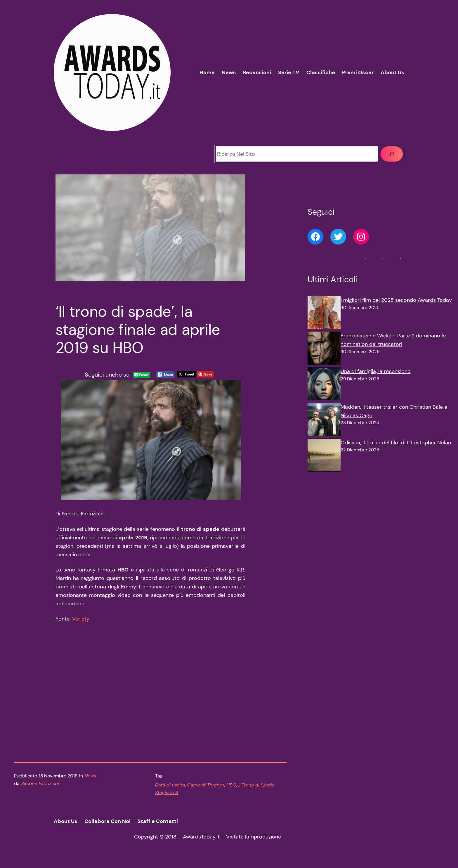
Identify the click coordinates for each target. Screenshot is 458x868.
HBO (231, 788)
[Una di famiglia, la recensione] (324, 385)
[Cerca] (392, 154)
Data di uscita (170, 788)
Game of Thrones (206, 788)
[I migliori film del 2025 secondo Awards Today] (324, 314)
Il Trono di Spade (256, 788)
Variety (81, 623)
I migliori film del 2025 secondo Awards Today (396, 300)
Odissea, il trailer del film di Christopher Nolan (396, 443)
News (91, 779)
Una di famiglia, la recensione (375, 371)
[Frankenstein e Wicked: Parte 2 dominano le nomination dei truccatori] (324, 349)
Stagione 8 (167, 796)
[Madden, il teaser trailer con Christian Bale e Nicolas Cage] (324, 421)
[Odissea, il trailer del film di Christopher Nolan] (324, 456)
